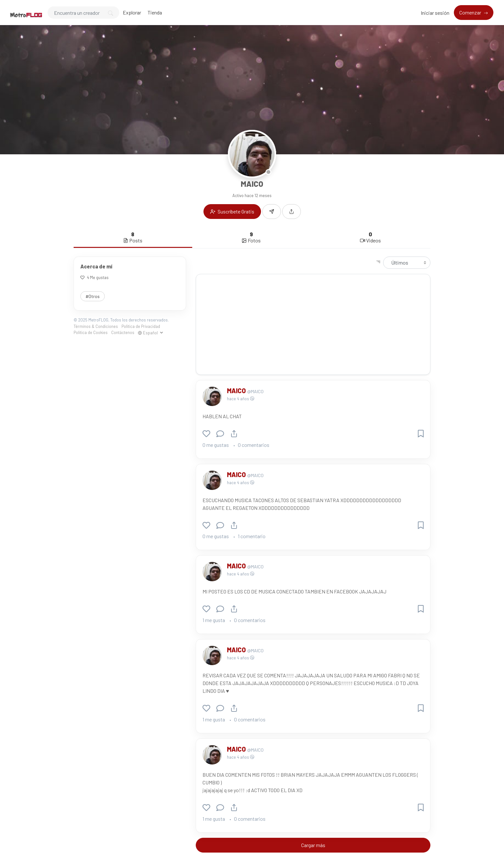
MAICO (237, 391)
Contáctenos (123, 332)
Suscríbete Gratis (232, 211)
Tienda (155, 12)
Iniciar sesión (435, 13)
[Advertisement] (313, 324)
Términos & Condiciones (96, 326)
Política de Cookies (91, 332)
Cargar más (313, 845)
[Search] (83, 13)
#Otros (93, 296)
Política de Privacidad (141, 326)
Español (148, 333)
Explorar (132, 12)
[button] (292, 212)
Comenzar (471, 12)
